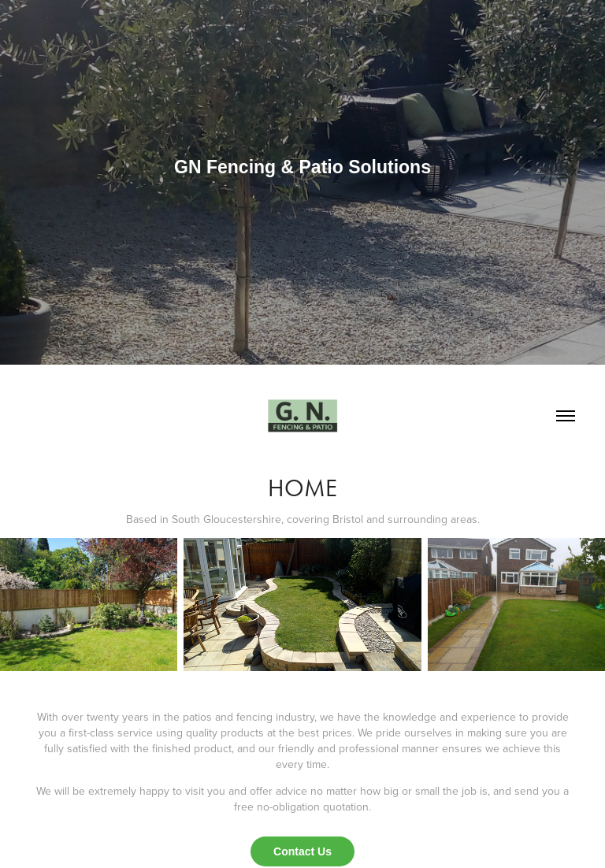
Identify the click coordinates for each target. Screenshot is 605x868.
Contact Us (302, 851)
